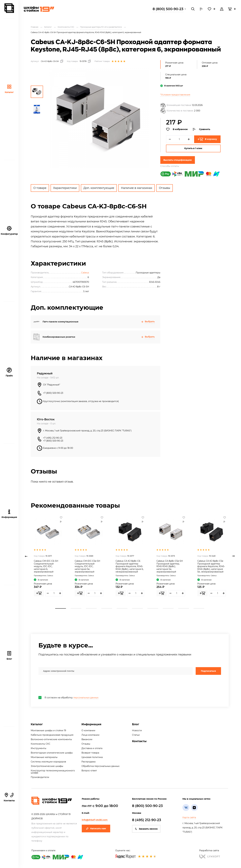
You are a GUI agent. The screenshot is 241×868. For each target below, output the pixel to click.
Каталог (9, 89)
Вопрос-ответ (89, 771)
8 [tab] (168, 608)
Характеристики (65, 188)
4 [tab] (107, 608)
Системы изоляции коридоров (48, 762)
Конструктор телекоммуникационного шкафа (53, 772)
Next (233, 556)
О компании (88, 730)
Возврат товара (90, 753)
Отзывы (165, 188)
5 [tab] (122, 608)
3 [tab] (91, 608)
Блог (9, 656)
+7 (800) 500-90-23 (53, 393)
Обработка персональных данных (100, 766)
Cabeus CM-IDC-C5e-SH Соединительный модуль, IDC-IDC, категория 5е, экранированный (87, 566)
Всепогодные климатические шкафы (52, 753)
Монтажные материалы (44, 757)
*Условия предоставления (175, 95)
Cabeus (85, 273)
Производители (40, 777)
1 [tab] (61, 608)
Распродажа (88, 762)
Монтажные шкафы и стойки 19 (48, 730)
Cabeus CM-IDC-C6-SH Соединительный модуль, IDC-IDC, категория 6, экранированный (46, 566)
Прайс (9, 372)
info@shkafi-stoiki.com (95, 820)
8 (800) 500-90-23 (168, 9)
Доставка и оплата (92, 748)
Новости (137, 730)
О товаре (40, 188)
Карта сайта (189, 817)
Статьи (136, 735)
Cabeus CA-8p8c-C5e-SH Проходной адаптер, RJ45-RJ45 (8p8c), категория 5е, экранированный (170, 566)
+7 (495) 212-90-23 (53, 438)
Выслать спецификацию (178, 160)
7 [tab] (153, 608)
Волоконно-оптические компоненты (51, 739)
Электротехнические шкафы (47, 766)
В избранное (177, 129)
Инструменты (39, 748)
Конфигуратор (9, 231)
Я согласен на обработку (68, 698)
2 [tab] (76, 608)
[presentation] (62, 685)
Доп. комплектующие (99, 188)
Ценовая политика (92, 757)
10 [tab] (199, 608)
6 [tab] (137, 608)
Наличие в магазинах (137, 188)
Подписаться (208, 671)
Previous (26, 556)
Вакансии (87, 739)
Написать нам (96, 829)
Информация (91, 724)
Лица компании (90, 735)
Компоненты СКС (40, 744)
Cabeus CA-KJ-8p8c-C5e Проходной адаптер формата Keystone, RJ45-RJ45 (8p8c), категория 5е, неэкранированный (211, 566)
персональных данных (86, 698)
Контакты (139, 741)
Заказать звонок (146, 829)
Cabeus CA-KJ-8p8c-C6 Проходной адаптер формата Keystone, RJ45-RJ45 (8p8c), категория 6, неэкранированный (130, 566)
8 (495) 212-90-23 (147, 820)
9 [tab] (184, 608)
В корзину (207, 139)
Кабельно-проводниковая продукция (52, 735)
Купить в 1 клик (193, 148)
